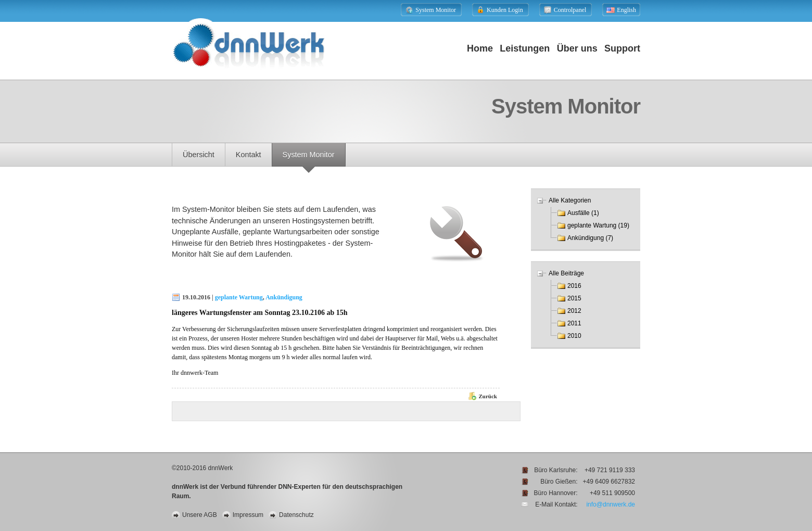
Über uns (577, 48)
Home (480, 48)
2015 (574, 298)
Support (622, 48)
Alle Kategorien (570, 200)
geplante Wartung (239, 297)
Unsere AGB (200, 515)
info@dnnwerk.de (611, 504)
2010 (574, 336)
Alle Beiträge (566, 273)
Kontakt (249, 155)
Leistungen (525, 48)
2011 (574, 323)
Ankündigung (284, 297)
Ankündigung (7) (590, 238)
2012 (574, 311)
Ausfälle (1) (583, 213)
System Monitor (309, 155)
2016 (574, 286)
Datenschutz (296, 515)
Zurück (488, 396)
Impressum (248, 515)
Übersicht (199, 155)
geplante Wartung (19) (598, 225)
